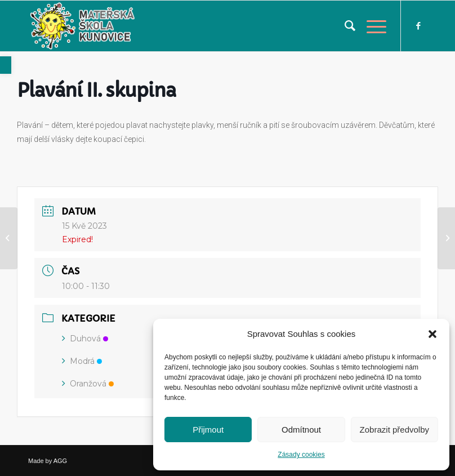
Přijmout (208, 430)
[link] (6, 65)
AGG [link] (60, 461)
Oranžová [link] (88, 384)
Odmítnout (301, 430)
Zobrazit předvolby (394, 430)
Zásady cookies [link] (301, 455)
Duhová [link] (85, 339)
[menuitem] (344, 26)
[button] (432, 334)
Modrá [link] (82, 361)
